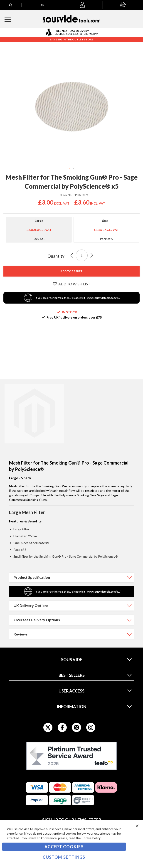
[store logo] (72, 19)
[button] (82, 5)
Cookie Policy (91, 838)
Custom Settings (64, 857)
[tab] (71, 577)
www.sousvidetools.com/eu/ (104, 298)
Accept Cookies (64, 847)
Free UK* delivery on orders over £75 (74, 317)
